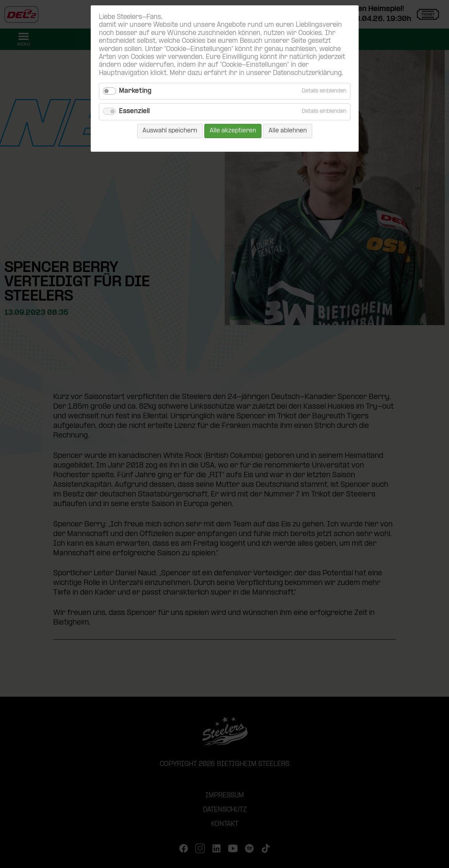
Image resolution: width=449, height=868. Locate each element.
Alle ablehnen (288, 131)
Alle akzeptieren (233, 131)
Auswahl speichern (170, 131)
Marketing (135, 91)
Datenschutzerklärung (307, 73)
